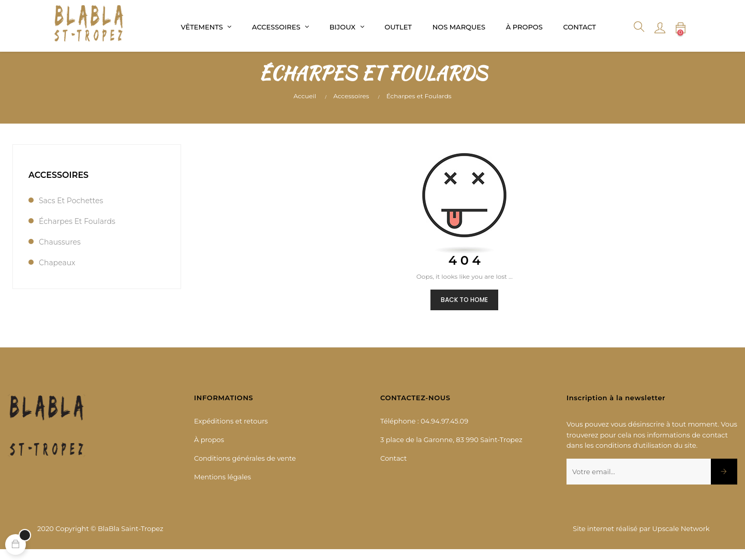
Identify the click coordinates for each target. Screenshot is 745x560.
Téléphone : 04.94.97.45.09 (424, 431)
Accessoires (58, 185)
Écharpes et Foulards (77, 231)
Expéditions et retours (231, 431)
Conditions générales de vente (245, 468)
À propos (209, 450)
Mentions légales (222, 487)
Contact (393, 468)
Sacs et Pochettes (71, 210)
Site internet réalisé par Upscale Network (641, 538)
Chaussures (60, 252)
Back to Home (464, 309)
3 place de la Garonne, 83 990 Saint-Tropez (451, 450)
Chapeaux (57, 273)
